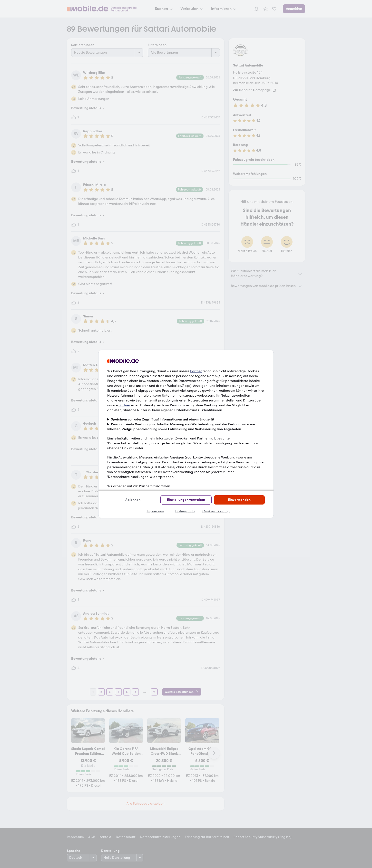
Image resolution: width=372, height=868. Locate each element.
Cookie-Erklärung (216, 511)
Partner (196, 371)
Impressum (155, 511)
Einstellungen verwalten (186, 500)
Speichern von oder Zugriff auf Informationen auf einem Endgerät (163, 419)
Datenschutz (185, 511)
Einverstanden (239, 500)
